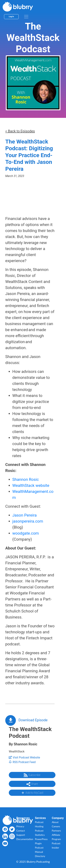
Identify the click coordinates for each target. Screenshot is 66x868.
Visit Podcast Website (24, 757)
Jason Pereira (24, 515)
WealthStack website (31, 485)
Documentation (25, 839)
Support (21, 835)
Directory (40, 856)
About (55, 822)
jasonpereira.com (28, 521)
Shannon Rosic (26, 479)
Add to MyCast (32, 793)
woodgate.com (26, 533)
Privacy (20, 826)
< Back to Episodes (20, 131)
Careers (56, 826)
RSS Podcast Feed (22, 762)
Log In (11, 17)
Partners (56, 831)
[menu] (26, 17)
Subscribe (32, 775)
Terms (20, 822)
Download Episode (33, 720)
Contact (21, 831)
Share (32, 784)
